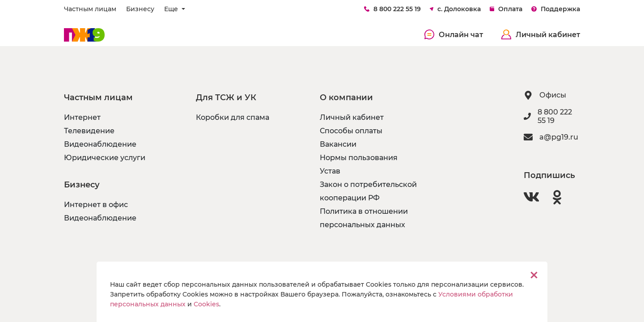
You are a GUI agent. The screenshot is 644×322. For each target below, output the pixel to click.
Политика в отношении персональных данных (364, 218)
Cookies (206, 304)
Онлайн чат (454, 34)
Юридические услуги (105, 158)
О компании (346, 97)
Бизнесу (140, 9)
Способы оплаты (351, 131)
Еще (172, 9)
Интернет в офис (96, 205)
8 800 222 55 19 (392, 9)
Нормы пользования (359, 158)
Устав (330, 171)
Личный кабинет (541, 34)
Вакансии (338, 144)
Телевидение (89, 131)
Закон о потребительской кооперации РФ (368, 191)
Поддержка (556, 9)
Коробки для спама (233, 117)
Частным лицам (90, 9)
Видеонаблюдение (100, 144)
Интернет (82, 117)
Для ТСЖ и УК (226, 97)
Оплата (506, 9)
